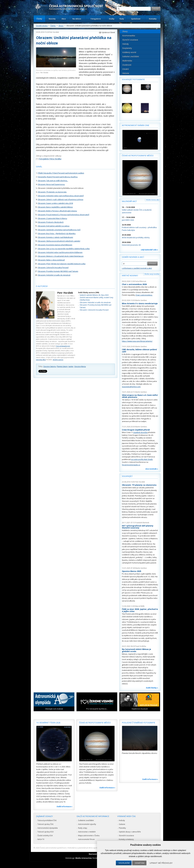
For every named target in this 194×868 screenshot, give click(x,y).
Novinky (52, 19)
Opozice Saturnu (50, 366)
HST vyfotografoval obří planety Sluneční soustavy (138, 527)
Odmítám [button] (140, 863)
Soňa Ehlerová (141, 281)
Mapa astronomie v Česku (89, 835)
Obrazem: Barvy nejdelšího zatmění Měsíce (55, 207)
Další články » (152, 688)
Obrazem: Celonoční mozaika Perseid (53, 267)
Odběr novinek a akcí (133, 257)
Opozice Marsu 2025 (132, 571)
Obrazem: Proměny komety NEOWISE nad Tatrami (58, 271)
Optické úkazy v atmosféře (130, 832)
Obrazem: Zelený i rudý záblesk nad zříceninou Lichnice (60, 199)
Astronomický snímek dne (136, 125)
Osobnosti (127, 65)
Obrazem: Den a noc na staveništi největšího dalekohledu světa (64, 249)
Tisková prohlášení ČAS (47, 820)
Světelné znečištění (131, 56)
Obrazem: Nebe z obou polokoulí (51, 260)
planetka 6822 (41, 360)
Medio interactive (84, 858)
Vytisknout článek (108, 32)
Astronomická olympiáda (48, 828)
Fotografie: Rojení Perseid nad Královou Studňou (58, 177)
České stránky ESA (45, 835)
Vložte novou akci (153, 200)
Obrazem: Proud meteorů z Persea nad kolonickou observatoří (63, 215)
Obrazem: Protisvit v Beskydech (51, 222)
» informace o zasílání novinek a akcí (137, 268)
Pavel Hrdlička (141, 646)
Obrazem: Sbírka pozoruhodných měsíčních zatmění (59, 241)
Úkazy (61, 26)
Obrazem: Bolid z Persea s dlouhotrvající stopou (57, 211)
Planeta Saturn (62, 366)
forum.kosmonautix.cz (131, 465)
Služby (112, 19)
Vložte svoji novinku (152, 274)
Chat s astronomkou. (144, 295)
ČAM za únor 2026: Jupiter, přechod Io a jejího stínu (140, 610)
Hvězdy (125, 44)
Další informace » (65, 806)
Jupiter (71, 366)
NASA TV (41, 839)
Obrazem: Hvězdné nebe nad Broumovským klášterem (60, 252)
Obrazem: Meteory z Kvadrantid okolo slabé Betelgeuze (61, 256)
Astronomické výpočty (87, 824)
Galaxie (122, 824)
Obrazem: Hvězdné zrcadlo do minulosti (54, 275)
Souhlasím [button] (124, 863)
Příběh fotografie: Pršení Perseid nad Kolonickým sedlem (61, 173)
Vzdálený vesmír (129, 52)
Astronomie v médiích (87, 832)
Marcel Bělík (140, 606)
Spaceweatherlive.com (131, 387)
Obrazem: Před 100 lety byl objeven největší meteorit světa (62, 264)
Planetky (122, 828)
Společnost (136, 19)
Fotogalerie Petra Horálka (50, 159)
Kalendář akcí (129, 201)
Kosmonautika (129, 36)
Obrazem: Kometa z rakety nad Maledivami (55, 237)
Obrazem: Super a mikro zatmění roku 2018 (55, 203)
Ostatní (125, 69)
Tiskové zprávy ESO (46, 832)
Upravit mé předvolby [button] (161, 863)
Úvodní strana (42, 26)
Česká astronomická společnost (53, 848)
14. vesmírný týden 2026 (48, 723)
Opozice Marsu (80, 366)
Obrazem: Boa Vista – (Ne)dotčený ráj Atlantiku (57, 233)
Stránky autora (58, 360)
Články (39, 19)
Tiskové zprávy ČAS (45, 824)
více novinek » (152, 469)
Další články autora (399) (89, 293)
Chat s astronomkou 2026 (134, 284)
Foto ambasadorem (63, 346)
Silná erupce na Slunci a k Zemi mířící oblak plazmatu (140, 396)
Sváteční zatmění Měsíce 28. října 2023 (94, 295)
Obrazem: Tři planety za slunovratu (52, 192)
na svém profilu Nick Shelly (142, 459)
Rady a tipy (83, 828)
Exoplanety (127, 48)
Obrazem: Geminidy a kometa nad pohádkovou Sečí (59, 230)
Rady (122, 19)
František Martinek (142, 523)
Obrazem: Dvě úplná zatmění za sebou (54, 226)
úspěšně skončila (140, 432)
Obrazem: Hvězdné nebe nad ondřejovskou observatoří (61, 196)
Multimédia (127, 61)
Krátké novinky (130, 276)
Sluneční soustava (130, 40)
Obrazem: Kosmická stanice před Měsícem (55, 245)
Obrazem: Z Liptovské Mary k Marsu (52, 218)
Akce (64, 19)
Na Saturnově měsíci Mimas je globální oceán (136, 650)
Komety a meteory (126, 839)
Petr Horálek (54, 32)
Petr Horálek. (44, 73)
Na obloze (77, 19)
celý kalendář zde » (149, 250)
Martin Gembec (141, 300)
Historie (126, 73)
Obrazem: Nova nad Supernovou (51, 184)
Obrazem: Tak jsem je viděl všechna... (53, 181)
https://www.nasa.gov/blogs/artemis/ (137, 341)
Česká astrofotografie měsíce (138, 156)
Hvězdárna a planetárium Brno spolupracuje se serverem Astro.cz (95, 848)
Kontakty (153, 19)
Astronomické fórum (86, 839)
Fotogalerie (96, 19)
